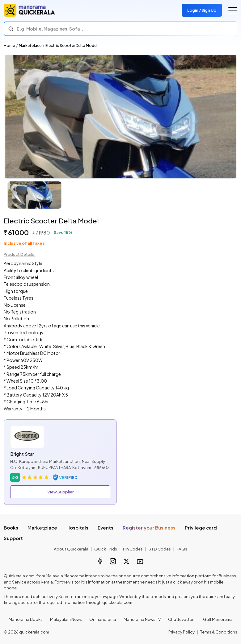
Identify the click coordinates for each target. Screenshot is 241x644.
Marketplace (30, 46)
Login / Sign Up (202, 10)
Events (106, 528)
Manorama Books (26, 619)
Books (11, 528)
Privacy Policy (182, 632)
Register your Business (149, 528)
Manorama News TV (142, 619)
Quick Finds (106, 549)
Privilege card (201, 528)
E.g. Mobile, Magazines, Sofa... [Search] (51, 29)
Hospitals (77, 528)
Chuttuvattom (182, 619)
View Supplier (60, 492)
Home (9, 46)
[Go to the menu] (233, 10)
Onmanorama (103, 619)
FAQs (182, 549)
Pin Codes (133, 549)
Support (13, 538)
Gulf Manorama (218, 619)
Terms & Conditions (219, 632)
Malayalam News (66, 619)
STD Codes (160, 549)
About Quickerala (71, 549)
